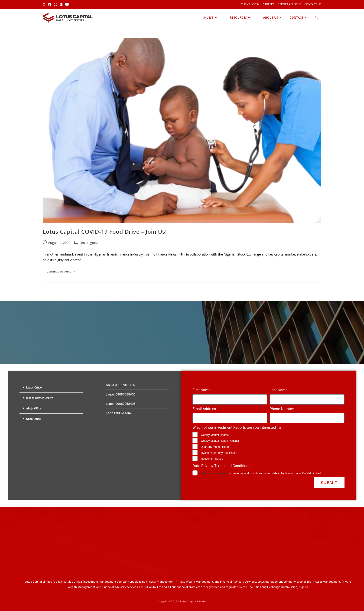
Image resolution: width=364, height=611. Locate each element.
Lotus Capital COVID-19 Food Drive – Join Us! (105, 231)
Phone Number (282, 409)
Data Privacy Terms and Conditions (222, 466)
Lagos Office (34, 388)
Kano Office (33, 419)
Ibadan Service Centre (40, 398)
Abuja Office (34, 408)
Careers (269, 4)
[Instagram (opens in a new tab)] (55, 4)
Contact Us (313, 4)
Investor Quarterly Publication (219, 453)
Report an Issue (289, 4)
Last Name (278, 390)
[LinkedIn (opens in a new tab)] (61, 4)
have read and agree (215, 473)
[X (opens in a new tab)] (45, 4)
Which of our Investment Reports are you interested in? (237, 427)
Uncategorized (91, 243)
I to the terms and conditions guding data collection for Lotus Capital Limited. (261, 473)
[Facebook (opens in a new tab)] (50, 4)
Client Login (250, 4)
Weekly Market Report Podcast (220, 441)
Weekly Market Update (215, 435)
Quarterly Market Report (216, 447)
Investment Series (212, 459)
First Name (201, 390)
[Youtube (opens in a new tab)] (67, 4)
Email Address (205, 409)
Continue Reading (63, 270)
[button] (51, 387)
